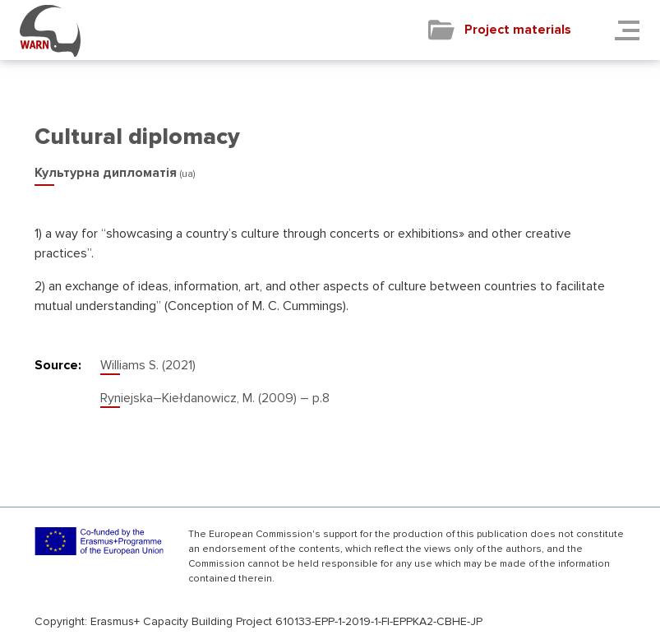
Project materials (518, 30)
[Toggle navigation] (632, 30)
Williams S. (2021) (148, 365)
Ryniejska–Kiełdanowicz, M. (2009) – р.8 (215, 398)
